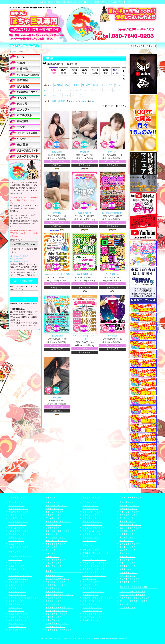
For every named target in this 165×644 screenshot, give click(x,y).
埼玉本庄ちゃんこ (17, 601)
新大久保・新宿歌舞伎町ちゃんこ (23, 598)
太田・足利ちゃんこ (55, 512)
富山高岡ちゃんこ (91, 505)
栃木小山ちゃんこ (17, 588)
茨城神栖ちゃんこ (54, 518)
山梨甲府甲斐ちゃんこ (93, 521)
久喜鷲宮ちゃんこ (54, 515)
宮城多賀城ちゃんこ (18, 534)
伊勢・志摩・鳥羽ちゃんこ (58, 623)
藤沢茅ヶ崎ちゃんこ (18, 630)
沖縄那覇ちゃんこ (128, 534)
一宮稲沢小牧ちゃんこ (56, 585)
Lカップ (67, 95)
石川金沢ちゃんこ (91, 509)
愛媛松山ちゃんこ (128, 502)
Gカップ (97, 90)
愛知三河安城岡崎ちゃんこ (58, 579)
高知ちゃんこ (126, 553)
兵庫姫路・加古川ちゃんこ (95, 572)
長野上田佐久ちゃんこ (93, 534)
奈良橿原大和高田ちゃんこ (95, 559)
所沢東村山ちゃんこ (55, 509)
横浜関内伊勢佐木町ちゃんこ (21, 556)
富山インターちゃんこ (93, 512)
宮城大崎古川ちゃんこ (19, 512)
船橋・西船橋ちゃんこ (56, 560)
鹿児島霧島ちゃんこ (129, 515)
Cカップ (58, 90)
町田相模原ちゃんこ (18, 591)
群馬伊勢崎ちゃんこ (18, 627)
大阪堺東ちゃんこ (91, 588)
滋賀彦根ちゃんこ (91, 550)
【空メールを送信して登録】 (24, 281)
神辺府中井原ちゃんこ (130, 579)
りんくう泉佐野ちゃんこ (94, 591)
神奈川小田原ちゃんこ (19, 620)
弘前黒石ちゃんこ (17, 518)
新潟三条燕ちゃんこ (92, 537)
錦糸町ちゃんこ (16, 607)
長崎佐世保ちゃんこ (129, 509)
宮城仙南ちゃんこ (17, 502)
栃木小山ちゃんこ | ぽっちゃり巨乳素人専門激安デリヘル (70, 638)
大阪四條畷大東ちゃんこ (94, 614)
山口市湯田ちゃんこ (129, 582)
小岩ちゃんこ (52, 547)
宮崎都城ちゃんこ (128, 531)
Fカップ (87, 90)
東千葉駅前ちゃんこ (18, 569)
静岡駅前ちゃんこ (54, 598)
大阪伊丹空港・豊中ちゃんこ (96, 563)
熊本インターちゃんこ (130, 512)
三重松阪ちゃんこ (54, 617)
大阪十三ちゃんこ (91, 595)
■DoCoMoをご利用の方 (19, 256)
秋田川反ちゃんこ (17, 515)
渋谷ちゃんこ (52, 550)
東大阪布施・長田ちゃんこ (95, 569)
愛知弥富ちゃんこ (54, 588)
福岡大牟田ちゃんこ (129, 572)
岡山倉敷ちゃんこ (128, 556)
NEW (67, 85)
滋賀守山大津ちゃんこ (93, 607)
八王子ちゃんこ (53, 556)
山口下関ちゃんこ (128, 547)
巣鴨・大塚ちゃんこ (55, 566)
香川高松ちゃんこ (128, 518)
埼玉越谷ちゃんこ (54, 502)
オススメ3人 (107, 85)
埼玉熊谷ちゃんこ (17, 585)
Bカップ (48, 90)
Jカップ (48, 95)
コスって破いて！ (128, 607)
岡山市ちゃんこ (127, 569)
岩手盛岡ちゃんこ (17, 537)
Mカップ (77, 95)
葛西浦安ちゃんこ (54, 525)
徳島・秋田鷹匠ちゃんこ (131, 528)
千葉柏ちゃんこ (53, 534)
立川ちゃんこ (15, 563)
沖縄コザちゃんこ (128, 576)
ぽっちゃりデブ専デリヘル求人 (134, 601)
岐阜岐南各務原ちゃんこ (57, 611)
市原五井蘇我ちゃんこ (56, 537)
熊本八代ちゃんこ (128, 563)
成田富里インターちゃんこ (21, 575)
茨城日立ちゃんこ (54, 563)
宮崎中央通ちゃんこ (129, 566)
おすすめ (75, 85)
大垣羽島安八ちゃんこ (56, 582)
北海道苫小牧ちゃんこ (19, 547)
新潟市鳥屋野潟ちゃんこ (94, 528)
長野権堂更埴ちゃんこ (93, 525)
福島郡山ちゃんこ (17, 541)
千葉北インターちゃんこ (57, 541)
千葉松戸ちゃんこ (17, 623)
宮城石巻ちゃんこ (17, 505)
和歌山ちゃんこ (90, 556)
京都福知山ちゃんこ (92, 620)
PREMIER (86, 85)
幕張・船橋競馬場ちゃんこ (58, 531)
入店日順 (61, 101)
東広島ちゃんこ (127, 560)
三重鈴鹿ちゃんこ (54, 620)
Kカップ (57, 95)
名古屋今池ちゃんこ (55, 575)
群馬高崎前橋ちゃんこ (19, 579)
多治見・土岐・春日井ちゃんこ (60, 595)
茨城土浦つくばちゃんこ (20, 617)
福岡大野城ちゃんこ (129, 550)
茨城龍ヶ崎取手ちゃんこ (57, 505)
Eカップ (77, 90)
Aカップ (119, 85)
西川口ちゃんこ (16, 559)
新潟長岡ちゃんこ (91, 515)
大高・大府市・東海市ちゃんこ (60, 607)
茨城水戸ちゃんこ (17, 566)
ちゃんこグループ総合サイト (133, 591)
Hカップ (107, 90)
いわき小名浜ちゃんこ (19, 521)
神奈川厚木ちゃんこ (18, 595)
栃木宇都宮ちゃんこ (18, 582)
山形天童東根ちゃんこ (19, 509)
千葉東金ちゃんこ (17, 611)
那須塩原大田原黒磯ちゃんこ (59, 521)
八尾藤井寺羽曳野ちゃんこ (95, 575)
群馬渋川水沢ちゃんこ (19, 614)
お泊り (96, 85)
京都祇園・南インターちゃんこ (97, 553)
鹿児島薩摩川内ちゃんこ (131, 525)
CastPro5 (123, 638)
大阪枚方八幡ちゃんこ (93, 601)
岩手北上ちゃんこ (17, 528)
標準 (54, 101)
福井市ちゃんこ (90, 541)
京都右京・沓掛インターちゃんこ (98, 598)
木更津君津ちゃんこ (18, 604)
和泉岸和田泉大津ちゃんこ (95, 566)
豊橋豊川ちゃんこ (54, 601)
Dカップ (67, 90)
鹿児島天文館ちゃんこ (130, 505)
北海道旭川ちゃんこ (18, 525)
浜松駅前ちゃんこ (54, 604)
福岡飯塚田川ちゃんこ (130, 544)
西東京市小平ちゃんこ (56, 544)
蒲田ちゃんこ (52, 553)
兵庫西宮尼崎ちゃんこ (93, 617)
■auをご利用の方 (17, 259)
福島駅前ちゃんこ (17, 544)
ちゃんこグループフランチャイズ (135, 598)
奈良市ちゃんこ (90, 579)
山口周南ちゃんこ (128, 537)
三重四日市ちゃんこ (55, 591)
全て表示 (58, 85)
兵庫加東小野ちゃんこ (93, 611)
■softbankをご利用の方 (19, 261)
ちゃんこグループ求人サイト (133, 595)
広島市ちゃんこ (127, 541)
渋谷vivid (124, 604)
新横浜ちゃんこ (53, 528)
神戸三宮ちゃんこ (91, 582)
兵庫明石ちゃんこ (91, 585)
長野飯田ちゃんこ (91, 518)
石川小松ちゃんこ (91, 502)
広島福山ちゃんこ (128, 521)
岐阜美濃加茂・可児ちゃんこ (59, 630)
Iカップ (116, 90)
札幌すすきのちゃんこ (19, 531)
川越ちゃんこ (15, 572)
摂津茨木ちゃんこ (91, 604)
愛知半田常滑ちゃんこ (56, 627)
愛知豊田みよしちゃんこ (57, 614)
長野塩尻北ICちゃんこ (92, 531)
